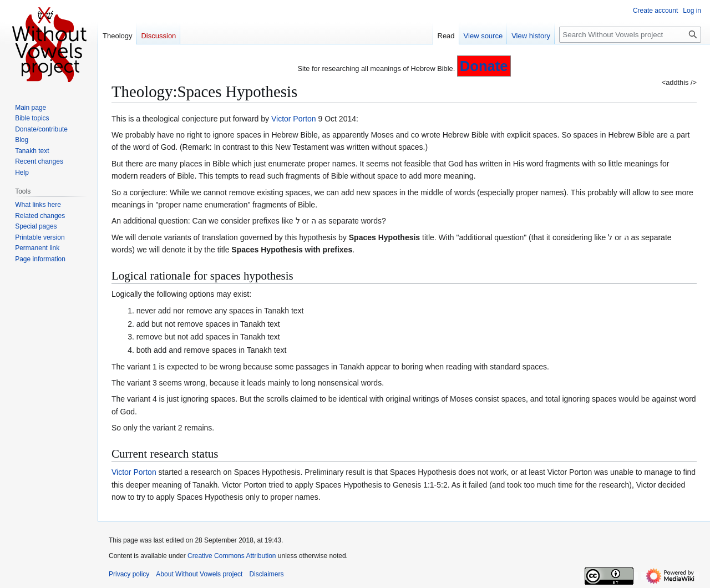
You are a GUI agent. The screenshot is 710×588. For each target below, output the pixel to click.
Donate (484, 66)
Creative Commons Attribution (232, 556)
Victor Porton (294, 119)
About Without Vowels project (199, 574)
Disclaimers (266, 574)
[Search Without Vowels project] (630, 35)
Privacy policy (129, 574)
